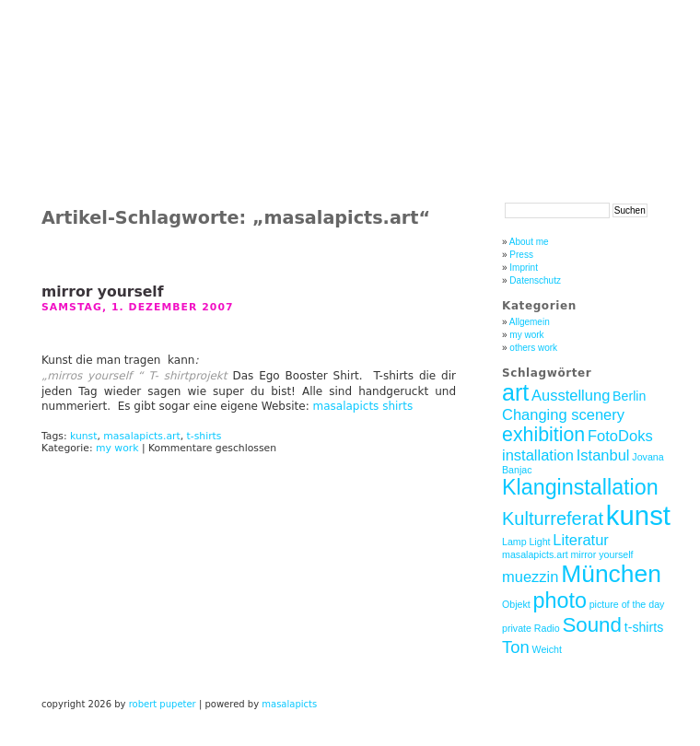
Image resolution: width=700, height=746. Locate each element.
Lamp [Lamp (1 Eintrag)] (514, 542)
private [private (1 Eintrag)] (517, 628)
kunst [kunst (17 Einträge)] (638, 515)
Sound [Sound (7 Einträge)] (592, 625)
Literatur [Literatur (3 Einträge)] (581, 540)
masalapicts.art (141, 436)
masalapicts (289, 704)
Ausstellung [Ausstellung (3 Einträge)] (571, 395)
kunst (83, 436)
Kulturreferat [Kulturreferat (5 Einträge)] (553, 519)
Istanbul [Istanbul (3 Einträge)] (603, 455)
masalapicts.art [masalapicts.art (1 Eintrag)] (535, 554)
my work (117, 448)
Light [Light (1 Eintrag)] (539, 542)
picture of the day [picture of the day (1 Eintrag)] (627, 604)
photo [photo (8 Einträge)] (560, 600)
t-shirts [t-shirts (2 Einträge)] (644, 627)
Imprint (524, 268)
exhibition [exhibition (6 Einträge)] (543, 435)
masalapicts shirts (363, 406)
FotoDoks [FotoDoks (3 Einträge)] (620, 436)
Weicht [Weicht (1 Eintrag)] (547, 649)
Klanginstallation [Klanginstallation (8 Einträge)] (580, 487)
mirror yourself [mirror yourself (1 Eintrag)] (601, 554)
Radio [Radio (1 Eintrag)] (547, 628)
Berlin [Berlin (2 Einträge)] (629, 396)
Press (521, 255)
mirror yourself (102, 292)
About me (529, 242)
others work (533, 348)
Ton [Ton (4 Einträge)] (516, 647)
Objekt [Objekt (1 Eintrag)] (516, 604)
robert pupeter (163, 704)
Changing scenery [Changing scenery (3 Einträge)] (563, 414)
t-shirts (204, 436)
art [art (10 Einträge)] (515, 392)
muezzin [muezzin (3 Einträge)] (530, 577)
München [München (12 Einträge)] (611, 574)
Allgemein (530, 322)
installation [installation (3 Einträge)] (538, 455)
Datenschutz (535, 280)
